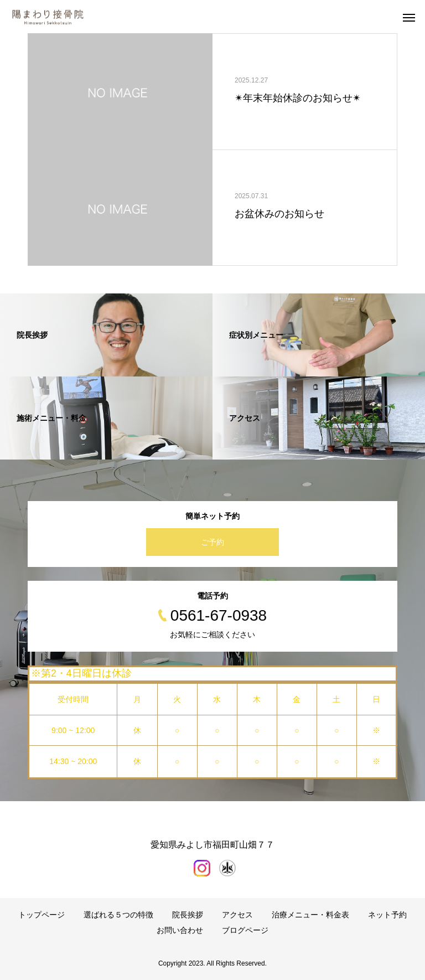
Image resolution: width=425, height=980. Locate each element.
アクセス (237, 915)
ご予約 (212, 542)
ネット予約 (387, 915)
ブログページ (245, 930)
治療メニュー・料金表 (310, 915)
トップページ (42, 915)
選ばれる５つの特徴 (118, 915)
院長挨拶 (188, 915)
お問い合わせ (180, 930)
